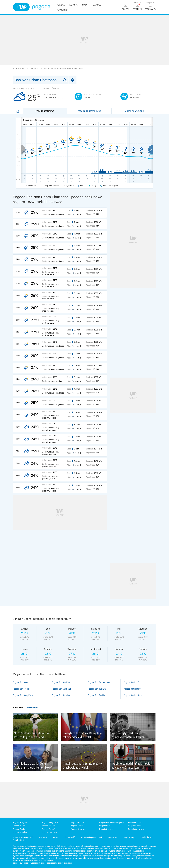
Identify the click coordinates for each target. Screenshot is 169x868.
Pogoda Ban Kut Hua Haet (99, 682)
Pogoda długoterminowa (89, 111)
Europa (73, 5)
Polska (61, 5)
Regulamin (113, 837)
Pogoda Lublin (77, 826)
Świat (85, 5)
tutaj (70, 863)
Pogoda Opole (19, 829)
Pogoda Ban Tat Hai (21, 689)
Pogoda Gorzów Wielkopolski (112, 823)
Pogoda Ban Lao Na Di (61, 689)
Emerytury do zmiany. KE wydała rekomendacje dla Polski (82, 735)
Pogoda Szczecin (107, 829)
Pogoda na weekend (134, 111)
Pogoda (41, 7)
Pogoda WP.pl (19, 69)
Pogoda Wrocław (20, 832)
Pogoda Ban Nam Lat (61, 695)
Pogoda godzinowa (45, 111)
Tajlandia (34, 69)
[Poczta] (125, 7)
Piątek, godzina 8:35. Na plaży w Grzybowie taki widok (83, 766)
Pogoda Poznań (48, 829)
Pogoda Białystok (20, 823)
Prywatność (70, 837)
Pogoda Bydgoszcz (50, 823)
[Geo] (73, 80)
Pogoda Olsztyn (135, 826)
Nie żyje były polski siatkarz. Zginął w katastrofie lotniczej (129, 735)
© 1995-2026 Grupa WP (23, 837)
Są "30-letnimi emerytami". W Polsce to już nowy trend (32, 735)
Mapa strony (129, 837)
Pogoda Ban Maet (20, 682)
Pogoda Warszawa (136, 829)
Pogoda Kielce (19, 826)
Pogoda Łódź (105, 826)
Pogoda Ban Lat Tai (132, 682)
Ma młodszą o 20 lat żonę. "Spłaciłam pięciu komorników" (33, 766)
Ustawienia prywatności (91, 837)
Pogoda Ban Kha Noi (96, 695)
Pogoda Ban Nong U (132, 689)
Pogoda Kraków (48, 826)
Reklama (43, 837)
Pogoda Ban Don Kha (61, 682)
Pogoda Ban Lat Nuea (133, 695)
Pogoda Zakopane (49, 832)
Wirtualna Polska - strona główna (21, 7)
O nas (56, 837)
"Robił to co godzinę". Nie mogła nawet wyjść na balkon (131, 766)
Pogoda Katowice (136, 823)
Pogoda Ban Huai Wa (97, 689)
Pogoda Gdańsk (77, 823)
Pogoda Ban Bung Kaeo (23, 695)
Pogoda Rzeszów (78, 829)
